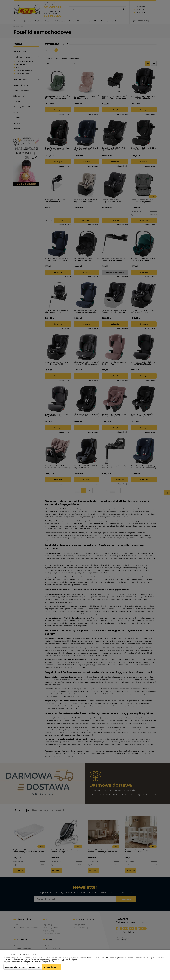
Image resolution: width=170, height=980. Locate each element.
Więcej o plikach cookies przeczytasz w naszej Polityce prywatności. (29, 962)
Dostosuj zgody (35, 967)
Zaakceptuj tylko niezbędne (15, 967)
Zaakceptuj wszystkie (52, 967)
